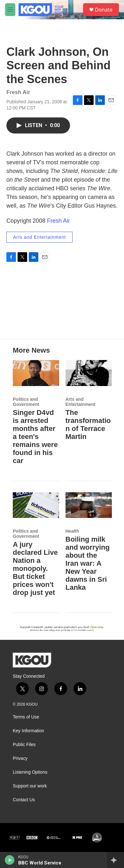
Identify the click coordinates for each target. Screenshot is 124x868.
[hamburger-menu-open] (10, 10)
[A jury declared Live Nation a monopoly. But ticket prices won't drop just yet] (36, 505)
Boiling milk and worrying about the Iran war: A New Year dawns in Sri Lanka (88, 563)
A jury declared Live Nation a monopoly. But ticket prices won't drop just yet (35, 568)
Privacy (20, 758)
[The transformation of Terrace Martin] (89, 373)
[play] (10, 860)
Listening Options (30, 772)
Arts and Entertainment (39, 237)
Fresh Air (58, 221)
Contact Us (24, 800)
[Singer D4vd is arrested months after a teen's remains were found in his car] (36, 373)
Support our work (30, 786)
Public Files (24, 745)
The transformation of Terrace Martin (88, 425)
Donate (104, 10)
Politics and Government (26, 402)
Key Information (28, 731)
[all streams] (116, 860)
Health (72, 531)
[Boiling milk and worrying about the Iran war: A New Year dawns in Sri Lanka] (89, 505)
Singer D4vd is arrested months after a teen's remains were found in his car (35, 437)
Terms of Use (26, 717)
